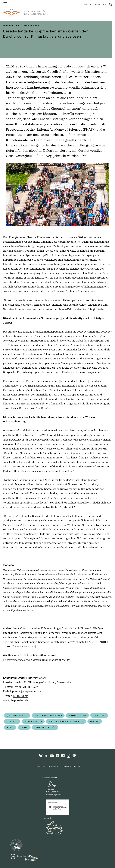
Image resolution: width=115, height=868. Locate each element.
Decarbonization (33, 721)
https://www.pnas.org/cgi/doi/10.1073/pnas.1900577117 (36, 660)
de (90, 4)
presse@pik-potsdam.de (27, 691)
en (85, 4)
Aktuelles (20, 25)
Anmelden (100, 4)
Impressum (40, 766)
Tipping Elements (77, 715)
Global (10, 727)
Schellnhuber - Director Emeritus (66, 721)
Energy (24, 727)
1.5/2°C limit (99, 715)
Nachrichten (33, 25)
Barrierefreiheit (72, 766)
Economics (12, 721)
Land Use (95, 721)
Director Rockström (45, 727)
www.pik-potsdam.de (15, 700)
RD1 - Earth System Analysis (48, 715)
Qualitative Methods (17, 715)
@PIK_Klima (21, 696)
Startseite (8, 25)
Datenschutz (54, 766)
